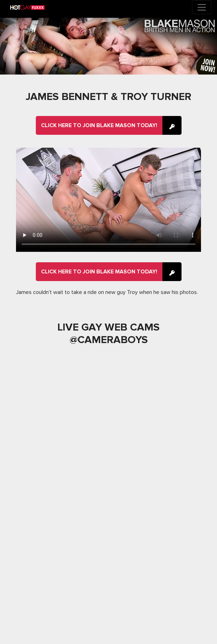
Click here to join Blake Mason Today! (99, 125)
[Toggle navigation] (202, 7)
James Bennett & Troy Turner (108, 97)
